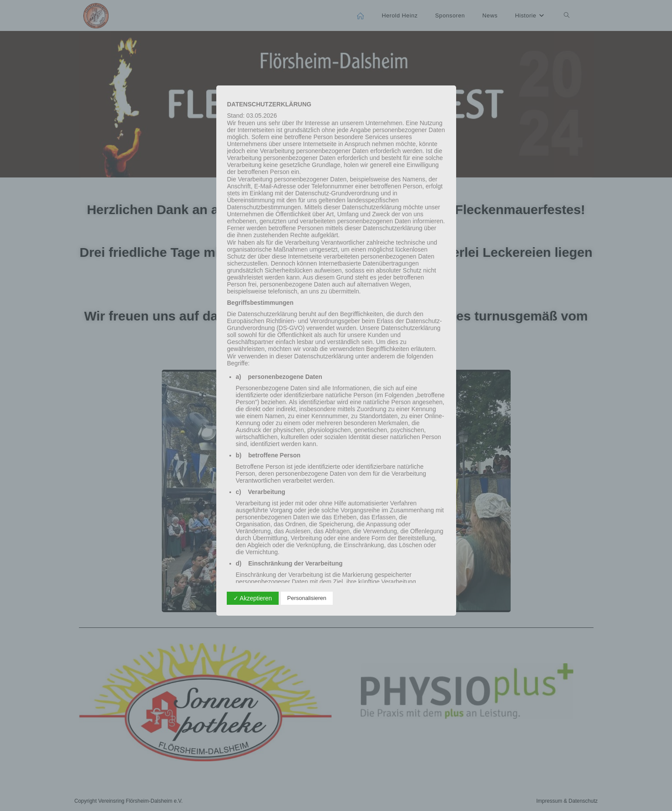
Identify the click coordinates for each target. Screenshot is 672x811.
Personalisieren (307, 598)
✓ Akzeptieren (253, 598)
